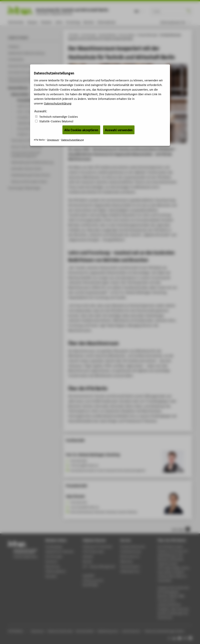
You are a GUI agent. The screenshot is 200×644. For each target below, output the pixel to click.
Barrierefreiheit (85, 631)
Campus (32, 22)
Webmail (88, 556)
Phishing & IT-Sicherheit (97, 547)
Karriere (89, 22)
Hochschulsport (130, 566)
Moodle (87, 561)
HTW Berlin (74, 35)
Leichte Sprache (131, 631)
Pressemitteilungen (148, 35)
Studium (46, 22)
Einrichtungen (89, 35)
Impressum (37, 631)
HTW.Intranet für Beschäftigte (93, 583)
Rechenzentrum (130, 556)
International (106, 22)
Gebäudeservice (130, 571)
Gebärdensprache (108, 631)
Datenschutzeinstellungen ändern (165, 631)
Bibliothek (126, 561)
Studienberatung (130, 551)
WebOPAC (89, 576)
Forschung (73, 22)
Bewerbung (53, 566)
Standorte (52, 561)
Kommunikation (127, 35)
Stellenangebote (55, 571)
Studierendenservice (133, 547)
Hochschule (16, 22)
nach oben (181, 529)
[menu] (175, 22)
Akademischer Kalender (60, 551)
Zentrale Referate (108, 35)
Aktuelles (51, 576)
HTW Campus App (93, 551)
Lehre (59, 22)
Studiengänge (54, 547)
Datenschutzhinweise (60, 631)
